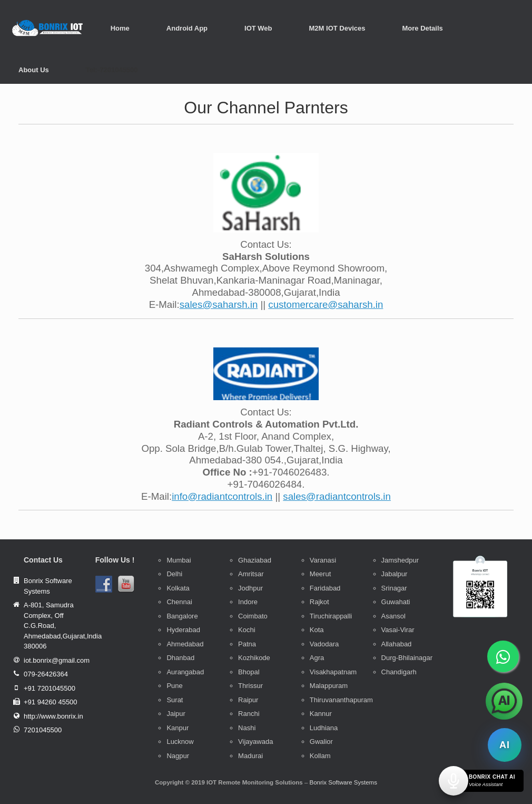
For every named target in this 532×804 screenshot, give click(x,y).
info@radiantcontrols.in (222, 496)
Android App (187, 28)
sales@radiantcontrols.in (337, 496)
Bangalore (182, 616)
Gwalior (321, 742)
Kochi (247, 630)
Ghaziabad (255, 560)
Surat (175, 700)
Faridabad (325, 588)
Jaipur (176, 714)
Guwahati (396, 602)
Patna (247, 644)
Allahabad (397, 644)
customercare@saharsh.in (326, 304)
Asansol (393, 616)
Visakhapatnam (333, 672)
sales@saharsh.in (219, 304)
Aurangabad (185, 672)
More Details (422, 28)
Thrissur (250, 686)
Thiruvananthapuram (341, 700)
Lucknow (180, 742)
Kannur (321, 714)
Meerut (320, 574)
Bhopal (249, 672)
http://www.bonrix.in (53, 716)
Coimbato (253, 616)
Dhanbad (180, 658)
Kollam (320, 756)
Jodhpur (250, 588)
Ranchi (249, 714)
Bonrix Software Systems (343, 782)
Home (120, 28)
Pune (174, 686)
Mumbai (179, 560)
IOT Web (258, 28)
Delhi (174, 574)
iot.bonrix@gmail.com (57, 660)
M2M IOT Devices (337, 28)
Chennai (179, 602)
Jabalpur (395, 574)
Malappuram (329, 686)
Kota (317, 630)
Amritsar (251, 574)
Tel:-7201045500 (112, 70)
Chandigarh (399, 672)
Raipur (248, 700)
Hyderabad (183, 630)
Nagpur (178, 756)
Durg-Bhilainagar (407, 658)
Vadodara (324, 644)
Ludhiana (324, 728)
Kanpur (178, 728)
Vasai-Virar (398, 630)
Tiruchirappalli (331, 616)
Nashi (247, 728)
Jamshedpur (400, 560)
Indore (248, 602)
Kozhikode (254, 658)
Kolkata (178, 588)
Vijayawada (255, 742)
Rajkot (319, 602)
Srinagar (394, 588)
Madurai (250, 756)
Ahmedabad (185, 644)
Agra (317, 658)
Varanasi (323, 560)
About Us (34, 70)
